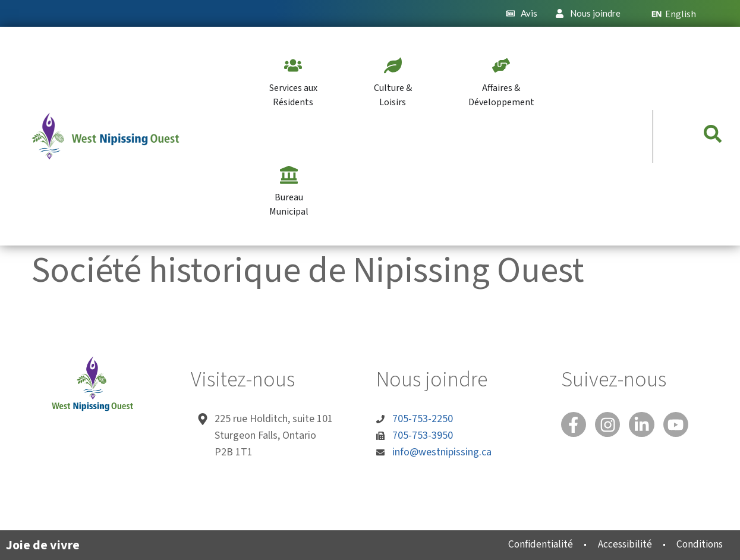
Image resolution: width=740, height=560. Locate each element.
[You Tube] (684, 426)
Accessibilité (618, 544)
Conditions (697, 544)
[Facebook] (575, 426)
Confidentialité (530, 544)
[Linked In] (647, 426)
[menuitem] (679, 13)
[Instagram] (611, 426)
